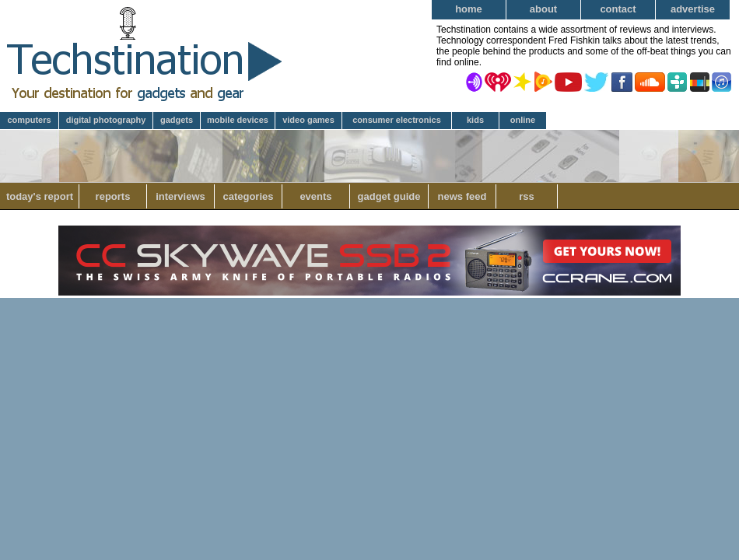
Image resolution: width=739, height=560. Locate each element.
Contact (618, 9)
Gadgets (177, 120)
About (543, 9)
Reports (113, 196)
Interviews (180, 196)
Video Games (308, 120)
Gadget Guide (389, 196)
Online (523, 120)
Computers (29, 120)
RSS (527, 196)
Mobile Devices (238, 120)
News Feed (462, 196)
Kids (475, 120)
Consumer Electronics (397, 120)
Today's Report (40, 196)
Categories (248, 196)
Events (315, 196)
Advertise (693, 9)
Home (469, 9)
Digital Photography (106, 120)
